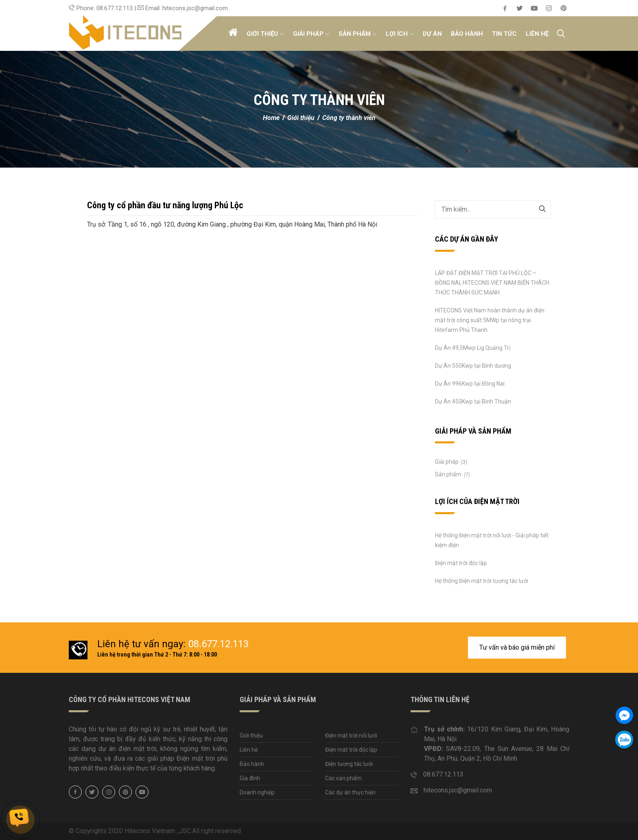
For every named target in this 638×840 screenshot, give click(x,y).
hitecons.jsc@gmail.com (458, 790)
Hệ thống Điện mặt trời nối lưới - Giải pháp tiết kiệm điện (492, 540)
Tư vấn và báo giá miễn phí (517, 647)
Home (272, 118)
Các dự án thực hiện (350, 792)
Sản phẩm (358, 34)
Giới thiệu (265, 34)
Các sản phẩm (343, 778)
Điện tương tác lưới (349, 764)
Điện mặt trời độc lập (461, 563)
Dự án (432, 34)
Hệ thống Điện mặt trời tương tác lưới (482, 581)
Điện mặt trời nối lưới (351, 735)
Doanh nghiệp (257, 792)
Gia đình (250, 778)
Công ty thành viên (349, 118)
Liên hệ (537, 34)
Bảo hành (467, 34)
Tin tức (504, 34)
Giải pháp (311, 34)
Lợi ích (400, 34)
